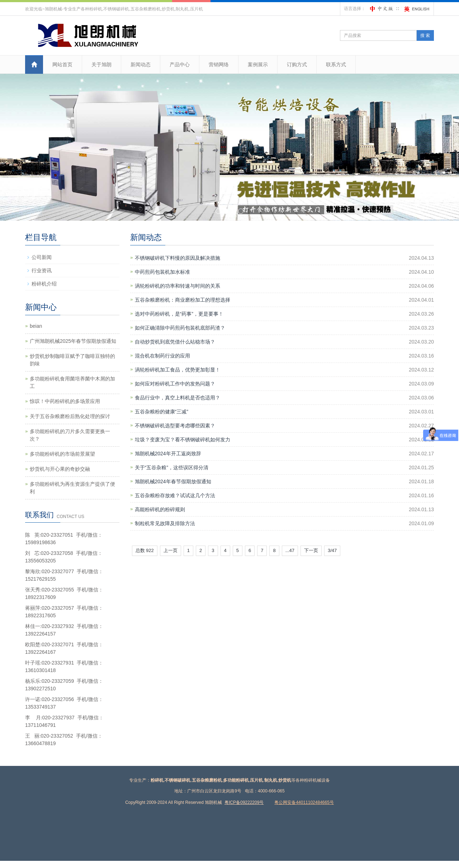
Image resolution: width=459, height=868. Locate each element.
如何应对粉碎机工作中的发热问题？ (175, 384)
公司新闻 (42, 257)
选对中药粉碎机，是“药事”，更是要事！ (179, 314)
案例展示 (258, 64)
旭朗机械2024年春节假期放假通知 (173, 481)
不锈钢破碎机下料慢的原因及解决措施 (178, 258)
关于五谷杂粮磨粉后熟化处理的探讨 (70, 416)
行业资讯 (42, 270)
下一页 (311, 550)
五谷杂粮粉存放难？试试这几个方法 (175, 495)
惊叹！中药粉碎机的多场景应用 (65, 401)
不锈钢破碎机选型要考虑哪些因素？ (175, 426)
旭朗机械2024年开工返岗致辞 (168, 454)
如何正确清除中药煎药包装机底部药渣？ (180, 328)
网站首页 (62, 64)
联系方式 (336, 64)
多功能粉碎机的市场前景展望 (62, 454)
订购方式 (297, 64)
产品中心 (180, 64)
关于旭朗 (101, 64)
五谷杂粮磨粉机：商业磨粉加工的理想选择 (183, 300)
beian (36, 326)
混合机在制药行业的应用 (162, 356)
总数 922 (145, 550)
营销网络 (219, 64)
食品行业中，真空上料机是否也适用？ (178, 398)
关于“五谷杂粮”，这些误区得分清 (172, 467)
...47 (290, 550)
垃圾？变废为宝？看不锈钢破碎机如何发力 (183, 440)
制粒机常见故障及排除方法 (165, 523)
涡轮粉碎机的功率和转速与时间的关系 (178, 286)
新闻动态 (141, 64)
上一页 (171, 550)
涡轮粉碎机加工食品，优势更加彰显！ (178, 370)
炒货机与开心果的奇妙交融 (60, 469)
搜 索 (425, 35)
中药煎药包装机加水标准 (162, 272)
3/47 (332, 550)
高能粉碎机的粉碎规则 (160, 509)
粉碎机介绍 (44, 284)
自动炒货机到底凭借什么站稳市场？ (175, 342)
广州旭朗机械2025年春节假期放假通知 (73, 341)
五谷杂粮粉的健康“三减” (162, 412)
